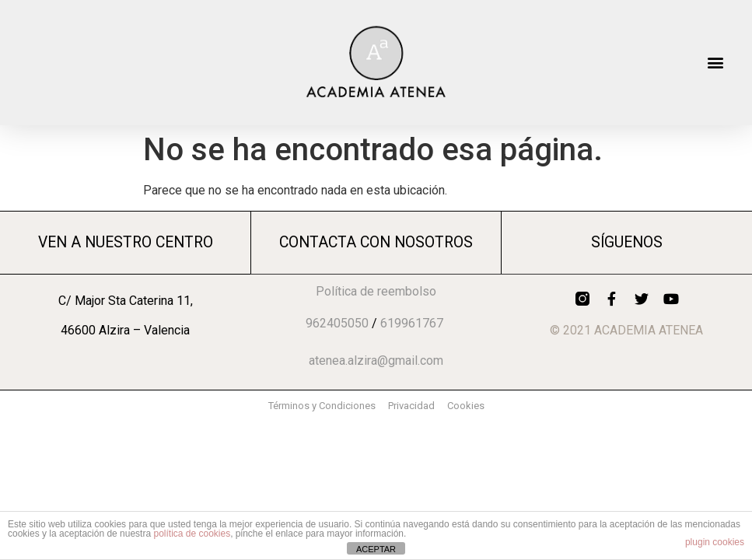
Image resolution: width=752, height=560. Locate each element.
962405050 (337, 323)
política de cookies (192, 534)
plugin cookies (715, 542)
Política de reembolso (376, 291)
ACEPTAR (376, 549)
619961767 (412, 323)
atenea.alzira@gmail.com (376, 360)
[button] (716, 63)
